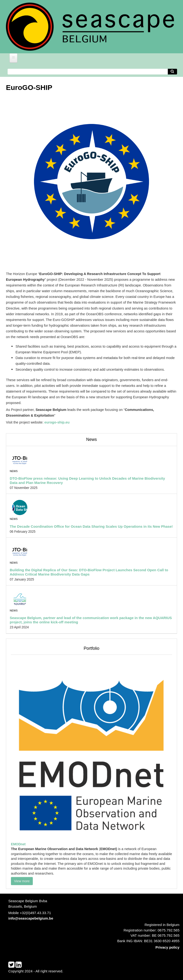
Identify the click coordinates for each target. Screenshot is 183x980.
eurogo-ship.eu (57, 422)
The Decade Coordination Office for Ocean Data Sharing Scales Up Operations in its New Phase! (91, 526)
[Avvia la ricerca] (173, 72)
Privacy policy (167, 947)
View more (22, 881)
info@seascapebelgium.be (31, 918)
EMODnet (18, 844)
